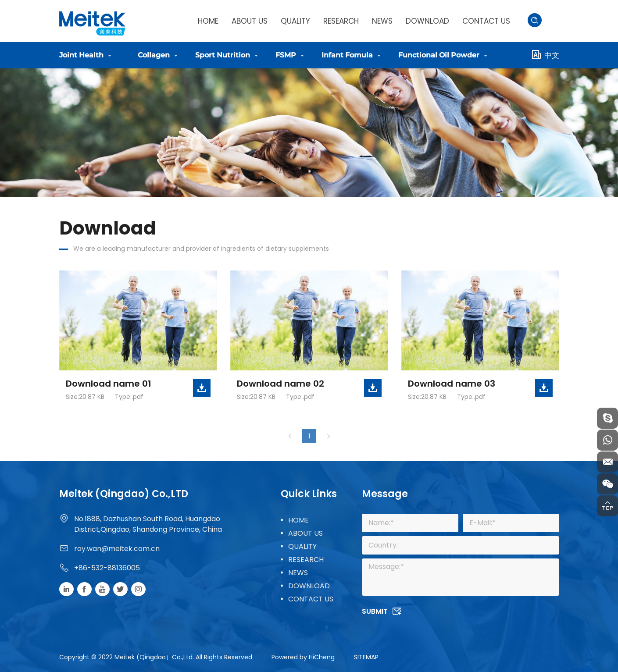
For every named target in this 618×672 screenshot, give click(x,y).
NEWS (382, 21)
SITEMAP (366, 657)
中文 (552, 55)
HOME (208, 21)
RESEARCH (341, 21)
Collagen (154, 55)
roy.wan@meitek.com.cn (117, 549)
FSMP (286, 55)
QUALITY (295, 21)
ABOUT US (250, 21)
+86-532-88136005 (107, 568)
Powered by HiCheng (303, 657)
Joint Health (81, 55)
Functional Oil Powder (439, 55)
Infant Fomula (347, 55)
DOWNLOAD (427, 21)
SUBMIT (375, 611)
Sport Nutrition (223, 55)
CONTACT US (486, 21)
